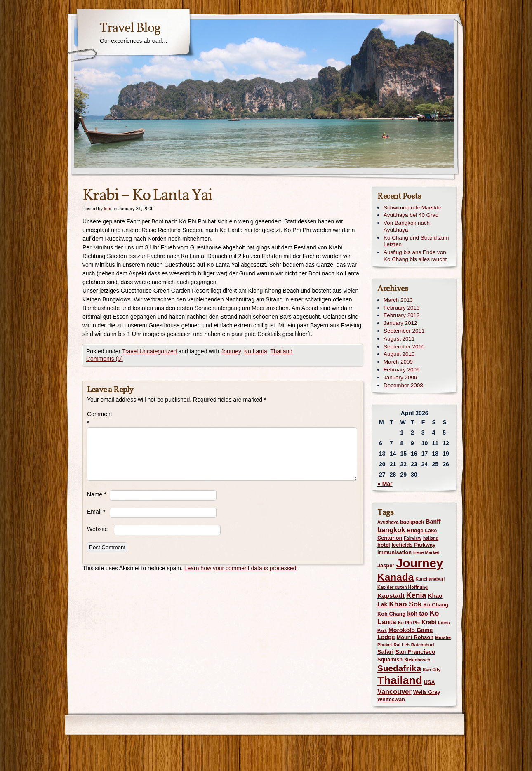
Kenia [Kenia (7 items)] (416, 595)
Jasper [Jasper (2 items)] (386, 565)
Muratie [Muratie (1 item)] (443, 637)
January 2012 (400, 323)
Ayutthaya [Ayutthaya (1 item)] (388, 522)
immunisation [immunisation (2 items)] (394, 552)
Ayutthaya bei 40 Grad (411, 215)
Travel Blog (130, 28)
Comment (98, 418)
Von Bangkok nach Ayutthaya (407, 226)
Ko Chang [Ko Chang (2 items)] (436, 605)
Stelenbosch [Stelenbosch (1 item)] (417, 660)
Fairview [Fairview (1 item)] (413, 538)
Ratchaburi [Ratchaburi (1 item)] (423, 645)
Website (97, 529)
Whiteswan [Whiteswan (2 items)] (391, 699)
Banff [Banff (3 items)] (433, 522)
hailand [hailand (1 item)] (431, 538)
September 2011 (404, 331)
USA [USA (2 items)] (430, 682)
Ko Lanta (256, 351)
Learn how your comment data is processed (240, 568)
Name (97, 494)
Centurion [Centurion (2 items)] (390, 538)
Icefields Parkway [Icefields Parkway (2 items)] (413, 545)
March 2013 (398, 300)
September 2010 (404, 347)
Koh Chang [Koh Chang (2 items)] (391, 614)
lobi (107, 209)
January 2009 (400, 377)
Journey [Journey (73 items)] (419, 563)
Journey (231, 351)
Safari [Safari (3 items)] (386, 652)
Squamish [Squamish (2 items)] (390, 659)
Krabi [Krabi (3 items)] (429, 622)
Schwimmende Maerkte (412, 208)
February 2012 (401, 315)
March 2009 (398, 362)
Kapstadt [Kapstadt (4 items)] (391, 596)
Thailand (281, 351)
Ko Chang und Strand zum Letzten (416, 241)
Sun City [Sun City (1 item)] (432, 670)
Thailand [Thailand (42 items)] (400, 680)
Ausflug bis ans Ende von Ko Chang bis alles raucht (415, 256)
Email (96, 512)
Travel (130, 351)
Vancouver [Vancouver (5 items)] (394, 691)
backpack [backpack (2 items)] (412, 522)
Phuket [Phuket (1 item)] (385, 645)
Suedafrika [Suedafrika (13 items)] (399, 668)
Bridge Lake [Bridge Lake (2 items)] (422, 530)
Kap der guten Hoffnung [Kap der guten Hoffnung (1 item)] (403, 587)
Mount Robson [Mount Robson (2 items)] (415, 637)
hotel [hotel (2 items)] (384, 545)
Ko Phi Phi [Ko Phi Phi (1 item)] (409, 623)
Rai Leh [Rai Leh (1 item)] (401, 645)
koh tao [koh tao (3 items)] (418, 614)
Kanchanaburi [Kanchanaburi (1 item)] (430, 579)
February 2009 (401, 370)
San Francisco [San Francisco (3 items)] (415, 652)
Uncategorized (158, 351)
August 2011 (399, 339)
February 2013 (401, 308)
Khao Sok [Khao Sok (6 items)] (405, 604)
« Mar (385, 484)
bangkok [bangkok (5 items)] (391, 530)
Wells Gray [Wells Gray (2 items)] (427, 692)
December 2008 (403, 385)
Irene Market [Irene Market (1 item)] (426, 552)
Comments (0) (105, 359)
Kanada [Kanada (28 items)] (395, 577)
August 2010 (399, 354)
